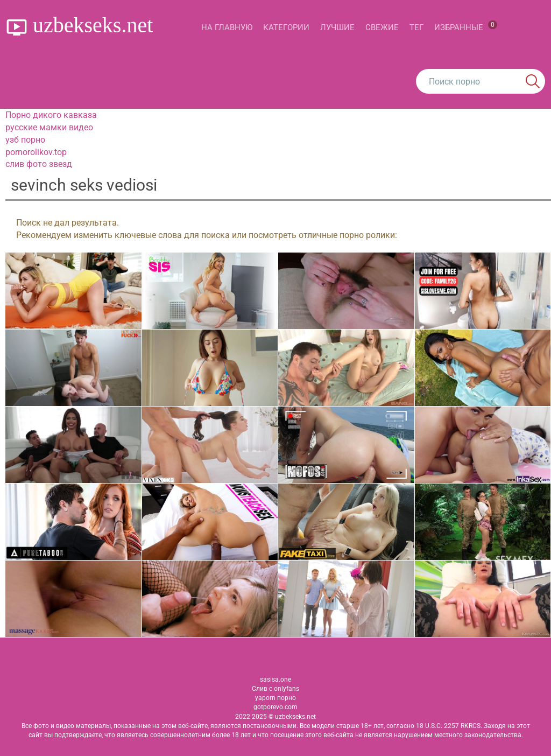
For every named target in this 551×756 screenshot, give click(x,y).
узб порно (25, 140)
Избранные (466, 26)
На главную (227, 27)
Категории (286, 27)
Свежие (382, 27)
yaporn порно (275, 698)
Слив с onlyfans (275, 689)
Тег (416, 27)
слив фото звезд (39, 164)
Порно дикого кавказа (51, 115)
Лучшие (337, 27)
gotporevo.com (275, 707)
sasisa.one (275, 680)
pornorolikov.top (36, 152)
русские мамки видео (49, 127)
